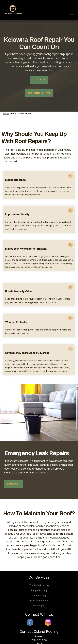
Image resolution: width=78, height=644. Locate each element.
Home (6, 112)
